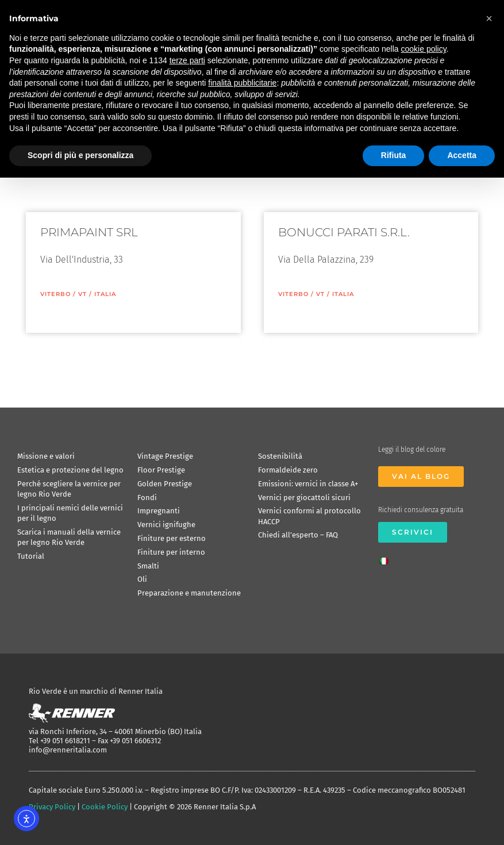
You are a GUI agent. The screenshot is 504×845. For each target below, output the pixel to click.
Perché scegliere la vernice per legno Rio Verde (69, 489)
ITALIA (105, 294)
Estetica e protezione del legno (70, 470)
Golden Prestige (165, 484)
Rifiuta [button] (394, 155)
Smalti (148, 566)
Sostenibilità (280, 456)
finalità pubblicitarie (242, 83)
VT (82, 294)
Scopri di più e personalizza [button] (80, 155)
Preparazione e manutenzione (189, 593)
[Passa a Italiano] (387, 558)
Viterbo (55, 294)
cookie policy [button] (424, 49)
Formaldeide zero (288, 470)
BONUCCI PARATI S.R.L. (344, 232)
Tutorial (31, 556)
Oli (142, 579)
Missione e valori (46, 456)
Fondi (147, 498)
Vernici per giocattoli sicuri (304, 498)
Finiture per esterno (172, 538)
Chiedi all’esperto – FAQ (298, 535)
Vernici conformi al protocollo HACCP (309, 516)
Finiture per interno (171, 552)
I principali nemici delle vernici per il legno (70, 513)
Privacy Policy (52, 807)
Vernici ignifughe (166, 525)
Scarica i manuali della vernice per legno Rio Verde (69, 537)
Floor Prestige (161, 470)
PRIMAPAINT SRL (89, 232)
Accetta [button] (462, 155)
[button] (489, 18)
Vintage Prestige (165, 456)
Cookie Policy (105, 807)
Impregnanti (159, 511)
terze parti (187, 60)
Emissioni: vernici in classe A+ (308, 484)
